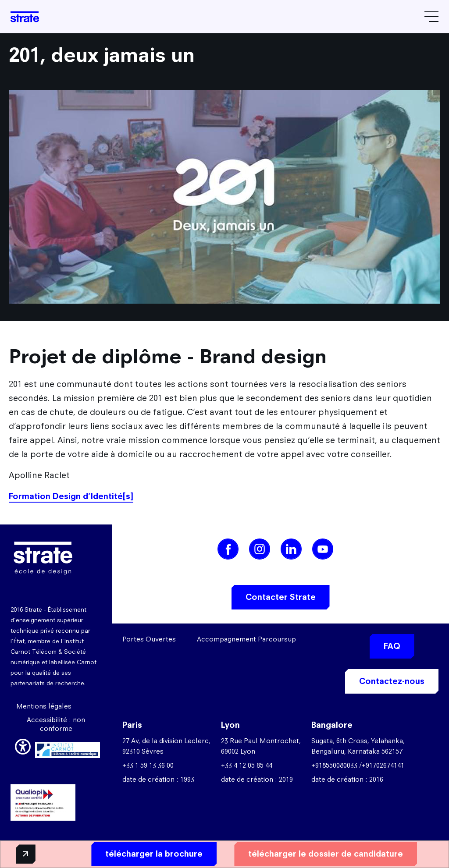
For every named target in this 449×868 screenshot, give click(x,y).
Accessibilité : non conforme (56, 724)
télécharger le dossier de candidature (308, 853)
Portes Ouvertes (149, 639)
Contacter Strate (281, 597)
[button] (23, 745)
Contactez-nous (392, 681)
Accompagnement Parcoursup (246, 639)
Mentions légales (44, 706)
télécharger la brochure (136, 853)
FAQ (392, 646)
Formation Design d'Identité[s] (71, 496)
